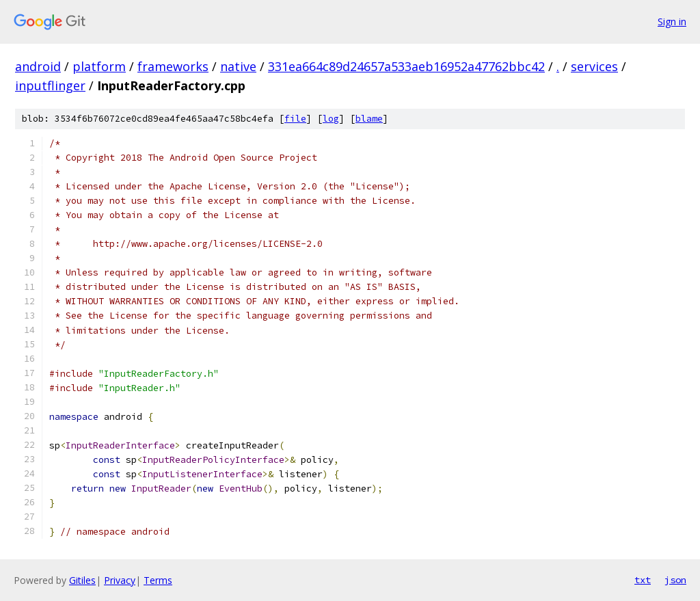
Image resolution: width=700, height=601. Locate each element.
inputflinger (50, 85)
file (295, 119)
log (331, 119)
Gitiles (82, 580)
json (675, 580)
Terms (158, 580)
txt (643, 580)
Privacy (120, 580)
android (38, 66)
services (594, 66)
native (238, 66)
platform (99, 66)
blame (369, 119)
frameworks (173, 66)
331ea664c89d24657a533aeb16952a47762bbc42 (406, 66)
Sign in (672, 22)
